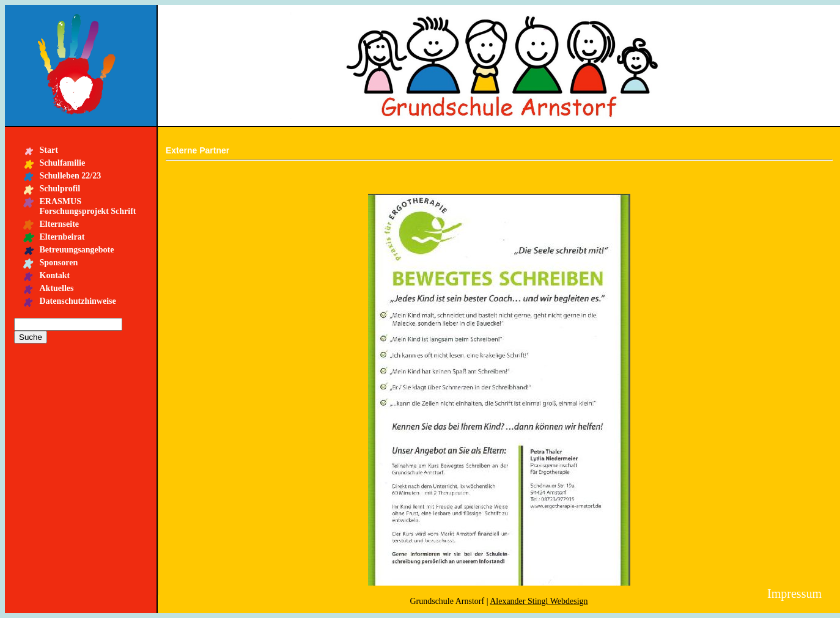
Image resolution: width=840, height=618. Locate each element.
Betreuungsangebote (77, 250)
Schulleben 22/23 (71, 176)
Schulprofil (60, 189)
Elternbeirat (62, 237)
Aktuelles (57, 288)
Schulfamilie (63, 163)
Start (49, 150)
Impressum (794, 594)
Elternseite (60, 224)
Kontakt (55, 275)
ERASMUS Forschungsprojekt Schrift (88, 206)
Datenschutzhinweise (78, 301)
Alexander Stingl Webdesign (539, 601)
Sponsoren (59, 263)
